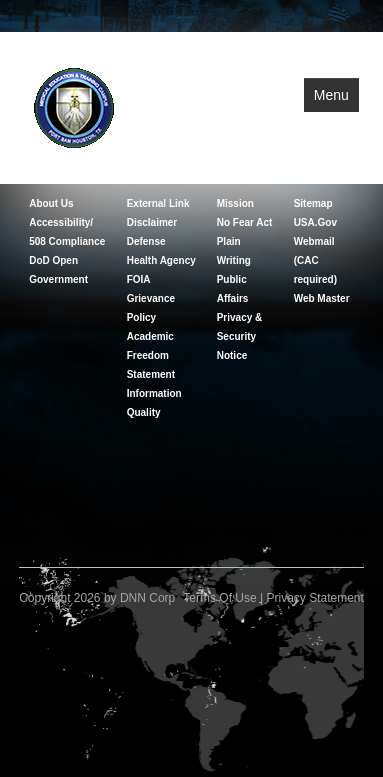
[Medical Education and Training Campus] (74, 106)
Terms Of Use (219, 598)
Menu (331, 95)
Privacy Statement (314, 598)
